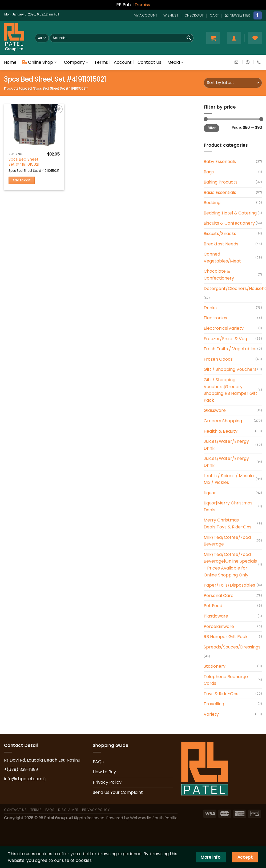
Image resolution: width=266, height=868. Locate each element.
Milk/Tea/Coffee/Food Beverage (227, 541)
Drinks (210, 308)
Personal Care (219, 596)
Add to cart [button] (22, 180)
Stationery (215, 666)
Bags (209, 172)
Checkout (194, 15)
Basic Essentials (220, 192)
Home (10, 62)
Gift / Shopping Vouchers (230, 369)
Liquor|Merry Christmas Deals (228, 506)
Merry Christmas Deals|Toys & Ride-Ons (227, 523)
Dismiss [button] (142, 5)
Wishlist (171, 15)
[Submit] (189, 38)
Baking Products (221, 182)
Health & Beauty (221, 431)
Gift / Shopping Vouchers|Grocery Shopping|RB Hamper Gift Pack (230, 390)
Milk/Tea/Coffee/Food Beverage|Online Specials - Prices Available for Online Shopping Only (230, 565)
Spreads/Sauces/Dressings (232, 647)
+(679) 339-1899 (21, 769)
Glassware (215, 410)
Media (175, 62)
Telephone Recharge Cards (226, 680)
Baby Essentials (220, 162)
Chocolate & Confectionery (219, 275)
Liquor (210, 493)
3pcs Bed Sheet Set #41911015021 (24, 162)
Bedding (212, 203)
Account (123, 62)
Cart (214, 15)
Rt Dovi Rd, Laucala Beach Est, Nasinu (42, 760)
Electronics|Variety (224, 328)
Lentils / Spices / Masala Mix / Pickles (229, 479)
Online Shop (39, 62)
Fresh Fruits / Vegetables (230, 349)
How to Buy (104, 772)
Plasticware (216, 616)
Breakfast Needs (221, 244)
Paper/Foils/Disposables (229, 585)
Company (76, 62)
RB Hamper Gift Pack (226, 637)
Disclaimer (68, 810)
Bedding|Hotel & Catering (230, 213)
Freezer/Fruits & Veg (225, 339)
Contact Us (149, 62)
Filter (211, 128)
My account (146, 15)
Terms (101, 62)
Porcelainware (219, 626)
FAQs (98, 762)
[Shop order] (233, 83)
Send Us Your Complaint (118, 792)
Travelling (214, 704)
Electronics (215, 318)
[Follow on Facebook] (257, 15)
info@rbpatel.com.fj (25, 779)
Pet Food (213, 606)
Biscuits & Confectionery (229, 223)
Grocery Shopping (223, 421)
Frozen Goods (218, 359)
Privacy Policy (107, 782)
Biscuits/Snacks (220, 234)
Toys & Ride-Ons (221, 694)
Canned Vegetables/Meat (222, 258)
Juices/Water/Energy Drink (226, 445)
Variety (211, 714)
